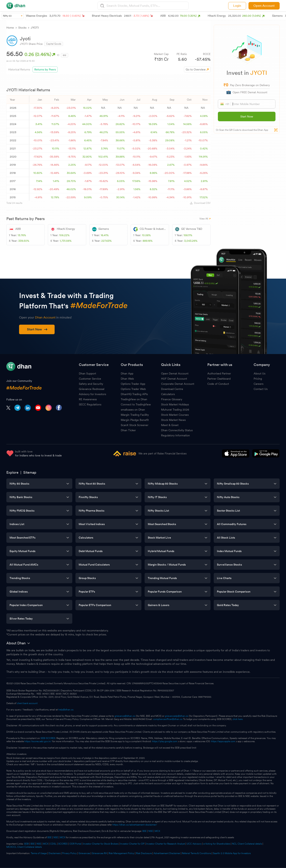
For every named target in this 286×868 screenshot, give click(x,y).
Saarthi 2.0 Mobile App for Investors (232, 853)
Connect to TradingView (136, 404)
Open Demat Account (175, 373)
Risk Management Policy (121, 853)
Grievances (84, 853)
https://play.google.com (165, 741)
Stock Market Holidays (175, 404)
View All (205, 219)
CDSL (53, 844)
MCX (157, 831)
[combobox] (147, 6)
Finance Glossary (172, 399)
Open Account (264, 6)
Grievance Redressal (92, 389)
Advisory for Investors (92, 394)
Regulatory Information (175, 435)
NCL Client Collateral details (247, 844)
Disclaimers (54, 853)
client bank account (27, 703)
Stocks (22, 28)
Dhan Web (127, 379)
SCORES (63, 844)
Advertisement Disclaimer (167, 853)
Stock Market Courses (175, 415)
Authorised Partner (219, 373)
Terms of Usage (39, 853)
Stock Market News (173, 420)
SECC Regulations (90, 404)
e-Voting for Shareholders (217, 844)
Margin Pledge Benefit (135, 420)
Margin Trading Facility (135, 415)
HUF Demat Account (174, 379)
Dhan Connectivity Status (177, 430)
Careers (258, 384)
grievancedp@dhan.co (177, 716)
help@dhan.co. (66, 710)
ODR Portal (75, 844)
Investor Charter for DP (132, 844)
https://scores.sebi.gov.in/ (38, 741)
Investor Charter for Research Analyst (166, 844)
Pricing (258, 379)
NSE (151, 831)
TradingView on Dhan (134, 399)
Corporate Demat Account (178, 384)
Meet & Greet (170, 425)
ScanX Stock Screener (135, 425)
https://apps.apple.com (223, 741)
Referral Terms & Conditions (197, 853)
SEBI (26, 844)
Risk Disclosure (144, 853)
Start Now (247, 116)
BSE (144, 831)
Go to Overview (196, 69)
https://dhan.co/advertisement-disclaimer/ (135, 825)
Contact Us (261, 389)
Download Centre (172, 389)
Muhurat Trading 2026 (175, 410)
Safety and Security (91, 384)
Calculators (168, 394)
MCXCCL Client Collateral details (24, 847)
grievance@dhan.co (125, 716)
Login (237, 6)
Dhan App (127, 373)
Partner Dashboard (219, 379)
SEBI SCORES (48, 738)
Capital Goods (54, 44)
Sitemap (30, 472)
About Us (259, 373)
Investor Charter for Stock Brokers (101, 844)
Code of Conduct (218, 384)
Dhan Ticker (128, 430)
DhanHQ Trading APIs (134, 394)
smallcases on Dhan (133, 410)
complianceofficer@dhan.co (168, 719)
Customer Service (90, 379)
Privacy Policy (69, 853)
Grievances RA (99, 853)
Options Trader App (133, 384)
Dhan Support (87, 373)
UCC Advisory (194, 844)
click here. (238, 719)
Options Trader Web (133, 389)
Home (10, 28)
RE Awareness (88, 399)
